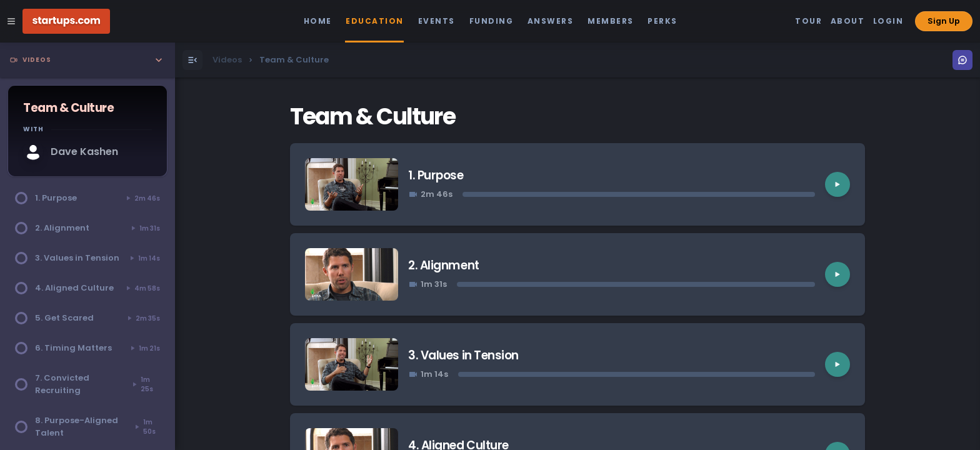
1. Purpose (436, 175)
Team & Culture (372, 117)
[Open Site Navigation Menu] (11, 21)
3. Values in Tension (463, 355)
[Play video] (837, 184)
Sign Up (944, 21)
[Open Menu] (192, 60)
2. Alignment (443, 265)
